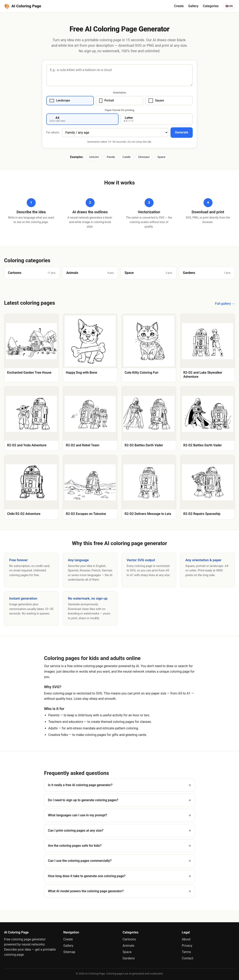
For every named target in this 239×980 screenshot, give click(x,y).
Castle (127, 157)
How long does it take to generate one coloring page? (87, 876)
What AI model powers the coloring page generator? (86, 891)
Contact (188, 958)
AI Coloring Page (23, 6)
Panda (111, 157)
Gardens (129, 958)
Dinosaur (144, 157)
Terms (186, 952)
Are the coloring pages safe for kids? (75, 846)
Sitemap (69, 952)
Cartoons (129, 939)
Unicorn (94, 157)
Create (179, 6)
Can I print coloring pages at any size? (76, 831)
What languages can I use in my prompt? (77, 815)
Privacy (187, 946)
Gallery (193, 6)
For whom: (53, 132)
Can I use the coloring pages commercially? (80, 861)
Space (162, 157)
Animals (128, 946)
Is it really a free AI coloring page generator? (80, 785)
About (186, 939)
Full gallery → (225, 304)
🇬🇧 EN (229, 6)
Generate (182, 132)
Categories (211, 6)
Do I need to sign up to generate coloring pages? (83, 800)
